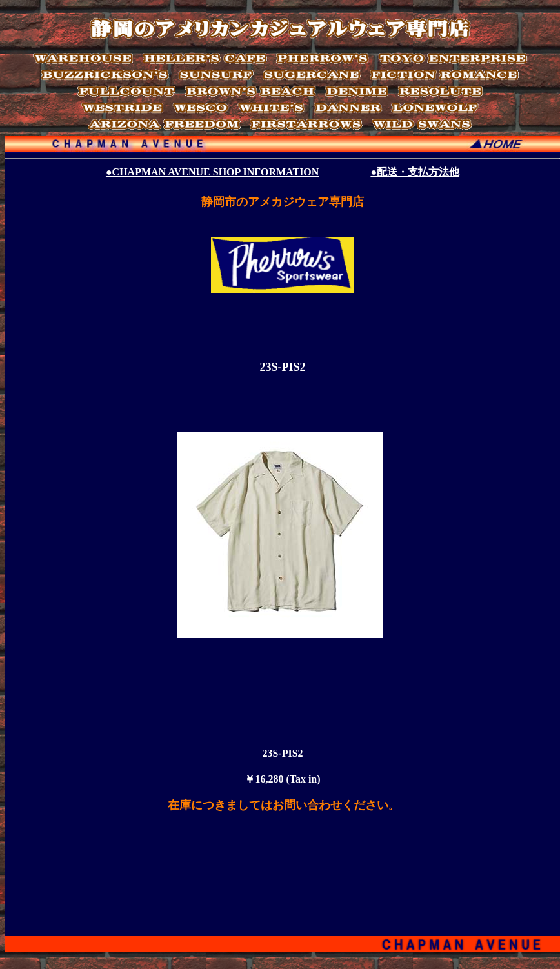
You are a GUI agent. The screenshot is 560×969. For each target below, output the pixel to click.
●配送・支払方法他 (415, 172)
